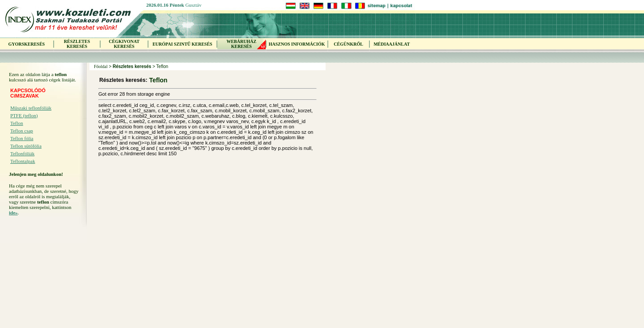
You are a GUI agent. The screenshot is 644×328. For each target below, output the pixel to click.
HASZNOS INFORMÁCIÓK (297, 44)
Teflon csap (22, 131)
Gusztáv (193, 5)
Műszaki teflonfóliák (31, 108)
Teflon (17, 123)
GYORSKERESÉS (26, 44)
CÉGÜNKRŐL (348, 44)
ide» (13, 213)
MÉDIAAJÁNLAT (392, 44)
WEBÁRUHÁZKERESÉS (241, 44)
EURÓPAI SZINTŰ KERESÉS (182, 44)
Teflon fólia (22, 138)
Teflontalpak (23, 161)
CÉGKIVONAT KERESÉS (124, 44)
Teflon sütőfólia (26, 146)
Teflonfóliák (22, 153)
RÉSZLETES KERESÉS (77, 44)
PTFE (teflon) (24, 115)
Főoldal (101, 66)
